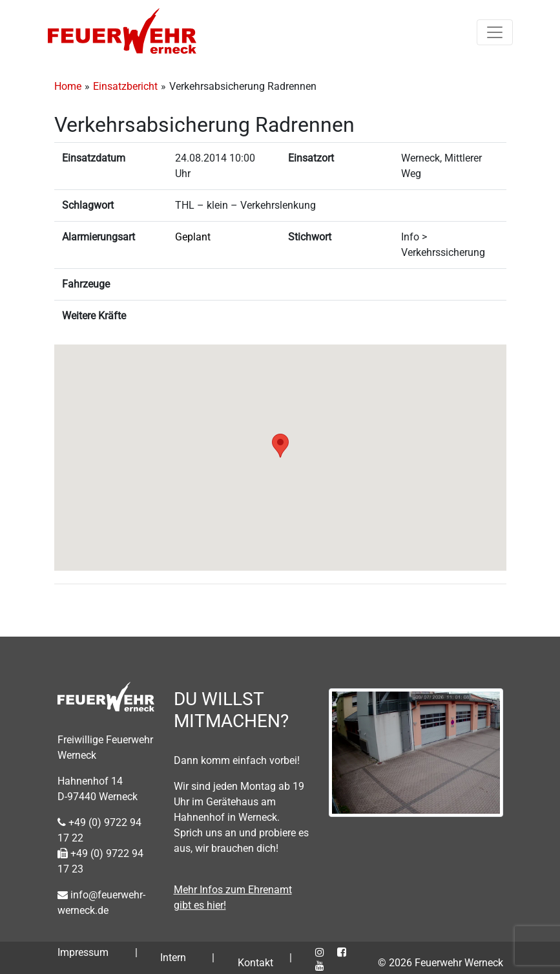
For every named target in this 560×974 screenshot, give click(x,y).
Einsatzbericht (125, 86)
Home (68, 86)
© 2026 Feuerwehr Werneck (441, 963)
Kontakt (255, 963)
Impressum (83, 952)
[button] (280, 446)
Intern (173, 958)
